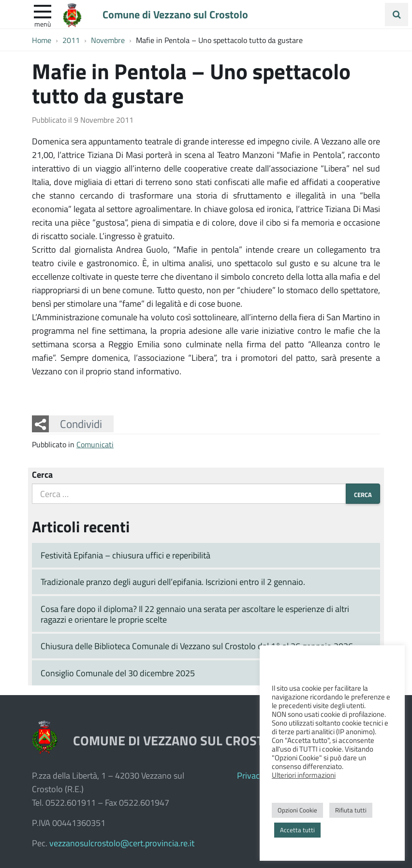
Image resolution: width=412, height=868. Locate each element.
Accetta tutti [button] (297, 830)
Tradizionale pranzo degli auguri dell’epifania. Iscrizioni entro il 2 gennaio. (173, 582)
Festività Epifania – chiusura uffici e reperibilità (125, 555)
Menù (43, 24)
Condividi (81, 424)
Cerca (42, 474)
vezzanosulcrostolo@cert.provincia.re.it (122, 843)
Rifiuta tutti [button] (351, 810)
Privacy (250, 775)
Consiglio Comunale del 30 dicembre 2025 (118, 673)
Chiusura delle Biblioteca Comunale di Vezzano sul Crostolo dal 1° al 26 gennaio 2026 (197, 646)
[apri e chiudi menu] (43, 11)
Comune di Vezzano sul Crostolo (175, 14)
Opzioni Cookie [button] (297, 810)
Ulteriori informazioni (304, 775)
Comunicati (95, 444)
